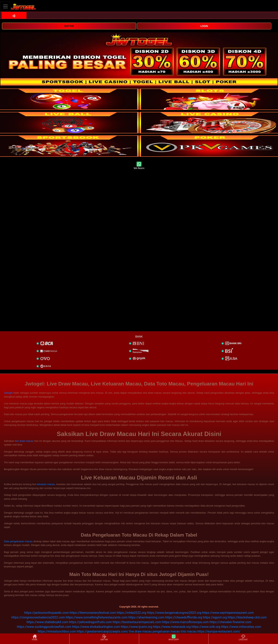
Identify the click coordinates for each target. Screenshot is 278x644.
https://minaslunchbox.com (57, 631)
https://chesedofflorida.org (184, 617)
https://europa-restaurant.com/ (219, 631)
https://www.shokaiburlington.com (96, 627)
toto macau (189, 631)
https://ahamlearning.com (146, 617)
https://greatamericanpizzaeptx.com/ (103, 631)
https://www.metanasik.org (172, 627)
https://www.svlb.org (206, 627)
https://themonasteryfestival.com (93, 613)
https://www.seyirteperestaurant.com (228, 613)
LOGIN (204, 26)
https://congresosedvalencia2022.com (38, 617)
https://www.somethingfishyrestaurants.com (97, 617)
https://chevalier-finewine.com (230, 622)
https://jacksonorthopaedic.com (46, 613)
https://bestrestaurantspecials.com (137, 622)
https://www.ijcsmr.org (137, 627)
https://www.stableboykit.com (47, 622)
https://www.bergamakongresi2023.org (174, 613)
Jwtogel (8, 393)
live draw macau (24, 441)
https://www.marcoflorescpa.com (185, 622)
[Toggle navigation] (5, 6)
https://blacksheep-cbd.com (247, 617)
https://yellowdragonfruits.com (90, 622)
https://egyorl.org (215, 617)
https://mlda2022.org (131, 613)
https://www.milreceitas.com (241, 627)
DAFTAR (69, 26)
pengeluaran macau (166, 631)
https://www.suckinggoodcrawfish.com (44, 627)
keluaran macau (46, 484)
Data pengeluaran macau (18, 541)
